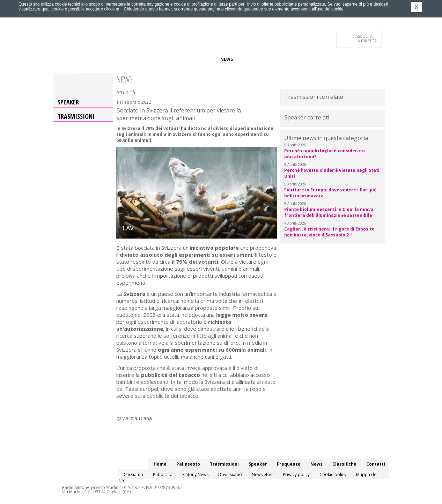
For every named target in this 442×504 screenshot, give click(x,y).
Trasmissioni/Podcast (133, 59)
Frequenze (202, 59)
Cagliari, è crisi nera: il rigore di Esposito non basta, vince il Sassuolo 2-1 (329, 232)
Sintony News (195, 474)
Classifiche (252, 59)
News (227, 59)
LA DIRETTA (366, 38)
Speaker (174, 59)
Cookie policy (333, 474)
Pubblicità (163, 474)
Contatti (67, 73)
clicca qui (113, 9)
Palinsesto (88, 59)
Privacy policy (296, 474)
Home (63, 59)
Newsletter (262, 474)
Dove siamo (230, 474)
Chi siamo (133, 474)
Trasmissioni (76, 116)
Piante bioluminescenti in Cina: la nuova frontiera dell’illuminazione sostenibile (329, 212)
